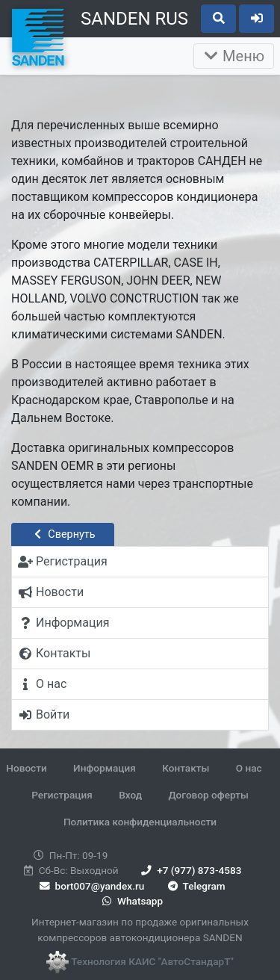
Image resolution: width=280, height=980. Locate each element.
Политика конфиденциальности (140, 822)
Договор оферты (208, 795)
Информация (105, 768)
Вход (130, 795)
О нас (249, 768)
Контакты (186, 768)
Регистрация (62, 795)
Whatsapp (131, 901)
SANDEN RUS (134, 19)
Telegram (195, 886)
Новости (26, 768)
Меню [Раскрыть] (234, 56)
